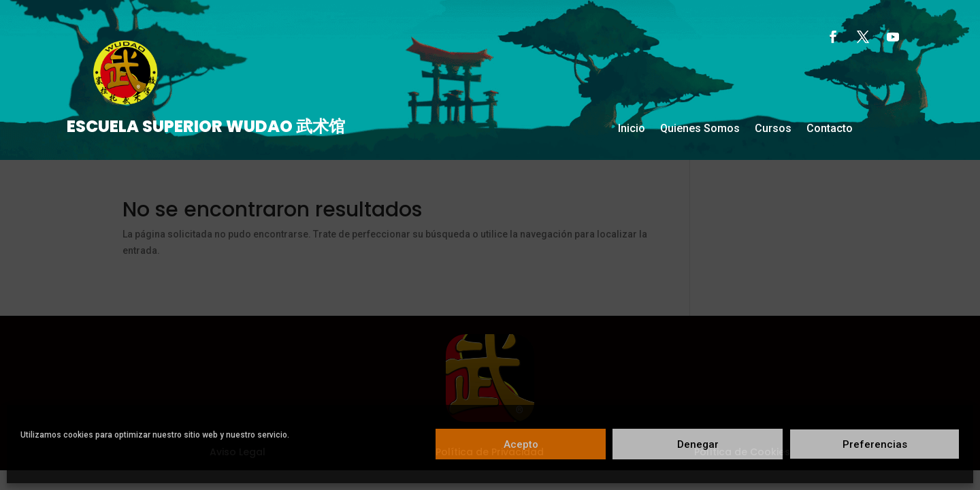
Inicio (632, 129)
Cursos (773, 129)
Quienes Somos (700, 129)
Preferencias (875, 444)
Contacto (830, 129)
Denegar (698, 444)
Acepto (521, 444)
